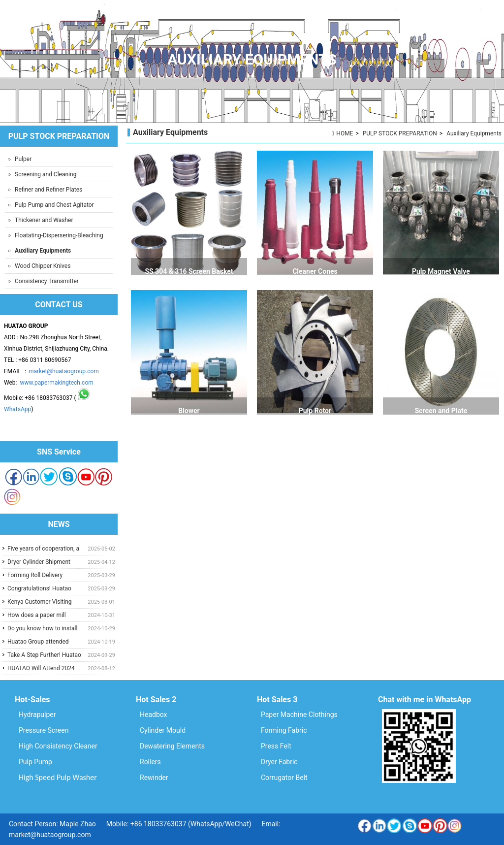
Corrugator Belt (284, 778)
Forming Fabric (284, 730)
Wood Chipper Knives (43, 266)
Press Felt (276, 746)
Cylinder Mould (163, 730)
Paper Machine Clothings (299, 715)
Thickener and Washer (44, 220)
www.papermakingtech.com (56, 383)
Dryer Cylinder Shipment (39, 562)
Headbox (154, 715)
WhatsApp (17, 409)
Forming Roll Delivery (35, 575)
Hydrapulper (37, 715)
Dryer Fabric (279, 762)
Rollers (150, 762)
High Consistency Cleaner (58, 746)
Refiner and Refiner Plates (48, 190)
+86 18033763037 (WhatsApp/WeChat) (191, 824)
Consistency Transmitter (47, 281)
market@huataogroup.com (64, 371)
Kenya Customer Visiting (40, 602)
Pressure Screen (44, 730)
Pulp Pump (35, 762)
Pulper (23, 159)
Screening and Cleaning (46, 174)
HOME (345, 133)
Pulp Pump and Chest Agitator (54, 205)
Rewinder (154, 778)
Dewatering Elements (172, 746)
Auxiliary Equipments (474, 133)
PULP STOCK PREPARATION (400, 133)
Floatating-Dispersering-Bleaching (59, 235)
